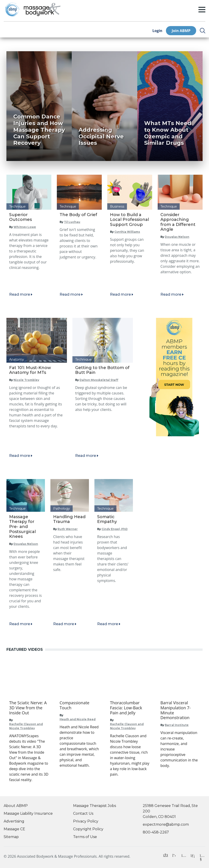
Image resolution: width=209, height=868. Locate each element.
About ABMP (16, 806)
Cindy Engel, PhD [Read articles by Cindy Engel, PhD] (115, 529)
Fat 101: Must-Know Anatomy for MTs (30, 370)
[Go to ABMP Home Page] (12, 9)
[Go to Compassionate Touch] (79, 705)
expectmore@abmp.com (166, 824)
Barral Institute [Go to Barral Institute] (177, 725)
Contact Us (83, 813)
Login (157, 31)
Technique (17, 206)
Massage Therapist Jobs (95, 806)
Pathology (62, 509)
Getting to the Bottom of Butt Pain (102, 370)
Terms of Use (85, 837)
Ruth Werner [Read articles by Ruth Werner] (68, 529)
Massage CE (14, 829)
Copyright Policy (88, 829)
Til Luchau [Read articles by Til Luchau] (72, 222)
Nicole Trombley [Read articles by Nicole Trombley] (26, 380)
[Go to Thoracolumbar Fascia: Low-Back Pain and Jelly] (130, 708)
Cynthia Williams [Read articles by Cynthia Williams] (127, 232)
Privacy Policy (86, 821)
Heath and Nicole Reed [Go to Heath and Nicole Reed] (78, 719)
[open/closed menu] (202, 10)
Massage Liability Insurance (28, 813)
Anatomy (17, 359)
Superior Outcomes (21, 217)
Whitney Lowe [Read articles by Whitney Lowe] (25, 227)
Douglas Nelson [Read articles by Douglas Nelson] (177, 237)
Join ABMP (181, 31)
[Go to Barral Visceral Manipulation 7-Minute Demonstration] (180, 710)
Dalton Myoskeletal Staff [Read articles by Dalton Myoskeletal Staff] (99, 380)
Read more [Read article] (20, 294)
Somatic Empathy (107, 519)
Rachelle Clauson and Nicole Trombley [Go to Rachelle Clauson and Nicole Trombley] (26, 726)
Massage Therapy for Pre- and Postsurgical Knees (22, 527)
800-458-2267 (156, 832)
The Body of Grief (78, 215)
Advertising (14, 821)
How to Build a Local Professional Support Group (129, 220)
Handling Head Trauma (69, 519)
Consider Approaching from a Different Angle (178, 222)
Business (117, 206)
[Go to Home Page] (42, 10)
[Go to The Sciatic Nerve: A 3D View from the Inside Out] (29, 708)
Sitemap (11, 837)
